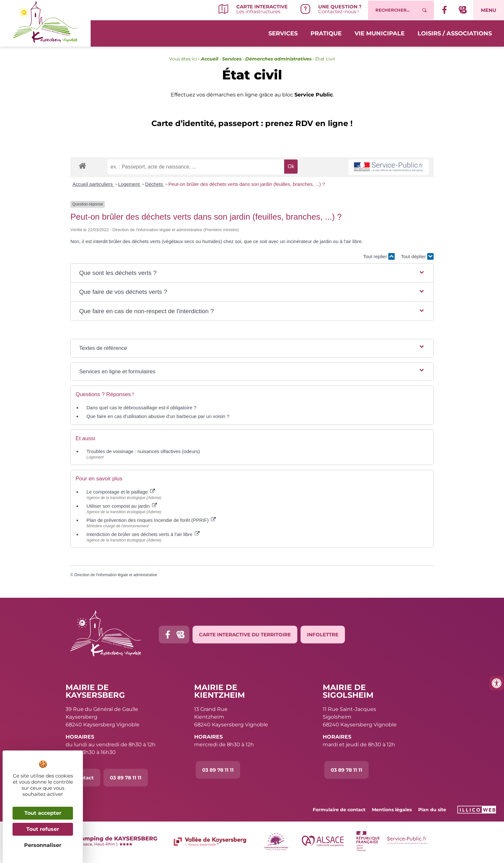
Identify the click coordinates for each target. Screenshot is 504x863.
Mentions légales (392, 810)
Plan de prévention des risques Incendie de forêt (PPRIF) (151, 520)
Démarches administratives (278, 59)
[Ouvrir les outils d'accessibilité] (497, 683)
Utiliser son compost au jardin (122, 506)
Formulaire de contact (339, 810)
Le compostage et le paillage (121, 492)
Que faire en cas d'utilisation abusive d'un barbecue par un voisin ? (158, 416)
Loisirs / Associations (455, 33)
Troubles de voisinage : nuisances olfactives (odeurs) (143, 451)
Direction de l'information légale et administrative (116, 575)
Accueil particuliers (93, 184)
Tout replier (379, 256)
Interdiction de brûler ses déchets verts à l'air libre (143, 534)
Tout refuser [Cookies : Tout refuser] (43, 829)
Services (283, 33)
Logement (130, 184)
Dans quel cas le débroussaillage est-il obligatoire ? (141, 408)
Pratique (326, 33)
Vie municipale (380, 33)
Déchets (155, 184)
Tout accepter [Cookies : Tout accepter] (43, 813)
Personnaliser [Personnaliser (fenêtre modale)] (43, 845)
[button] (252, 273)
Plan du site (432, 810)
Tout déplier (417, 256)
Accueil (210, 59)
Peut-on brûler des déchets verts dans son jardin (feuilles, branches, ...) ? (247, 184)
